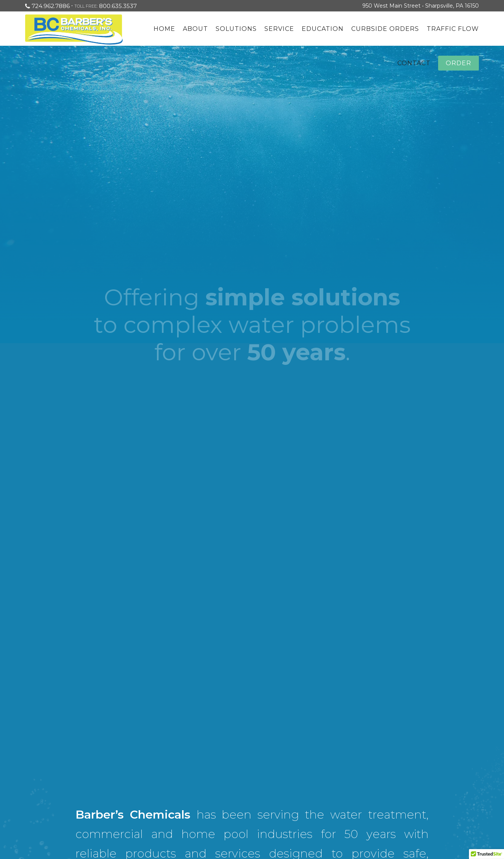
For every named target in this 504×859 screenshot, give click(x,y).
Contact (414, 63)
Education (323, 29)
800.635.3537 (118, 6)
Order (458, 63)
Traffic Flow (453, 29)
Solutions (236, 29)
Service (279, 29)
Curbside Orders (385, 29)
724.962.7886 (51, 6)
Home (164, 29)
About (195, 29)
